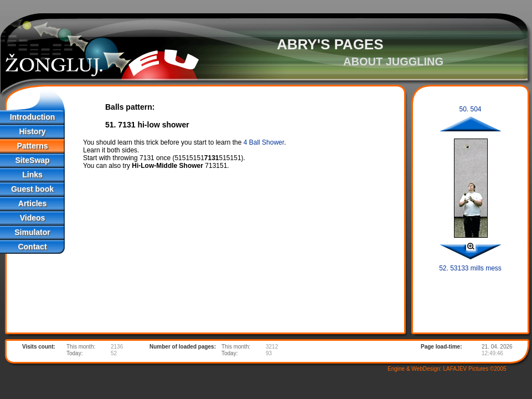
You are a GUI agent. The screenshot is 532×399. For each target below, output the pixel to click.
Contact (32, 247)
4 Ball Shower (264, 142)
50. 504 (470, 109)
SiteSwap (32, 160)
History (32, 131)
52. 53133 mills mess (470, 268)
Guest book (32, 189)
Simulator (32, 232)
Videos (33, 218)
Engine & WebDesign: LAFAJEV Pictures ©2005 (447, 369)
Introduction (33, 117)
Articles (32, 203)
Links (32, 175)
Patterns (32, 146)
